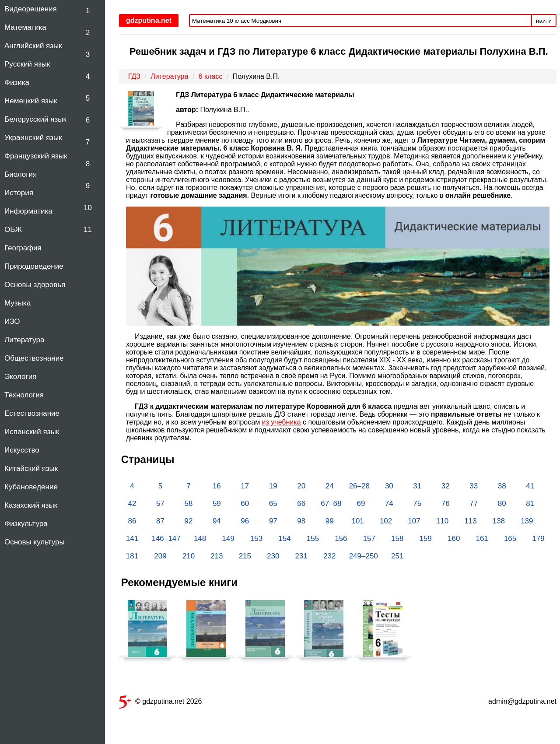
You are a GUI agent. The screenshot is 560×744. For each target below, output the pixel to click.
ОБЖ (13, 230)
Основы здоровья (35, 285)
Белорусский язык (35, 119)
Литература (24, 340)
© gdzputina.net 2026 (160, 703)
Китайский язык (31, 469)
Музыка (17, 303)
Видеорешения (31, 9)
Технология (24, 395)
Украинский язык (33, 138)
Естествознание (32, 413)
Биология (21, 174)
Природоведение (34, 266)
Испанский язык (32, 432)
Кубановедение (31, 487)
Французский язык (36, 156)
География (23, 248)
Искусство (22, 450)
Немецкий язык (31, 101)
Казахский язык (31, 505)
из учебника (282, 422)
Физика (17, 82)
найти (544, 21)
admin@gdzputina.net (522, 701)
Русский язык (27, 64)
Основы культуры (35, 542)
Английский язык (33, 46)
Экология (20, 377)
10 (88, 208)
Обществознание (34, 358)
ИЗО (12, 321)
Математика (25, 27)
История (19, 193)
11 (88, 230)
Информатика (28, 211)
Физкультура (26, 524)
